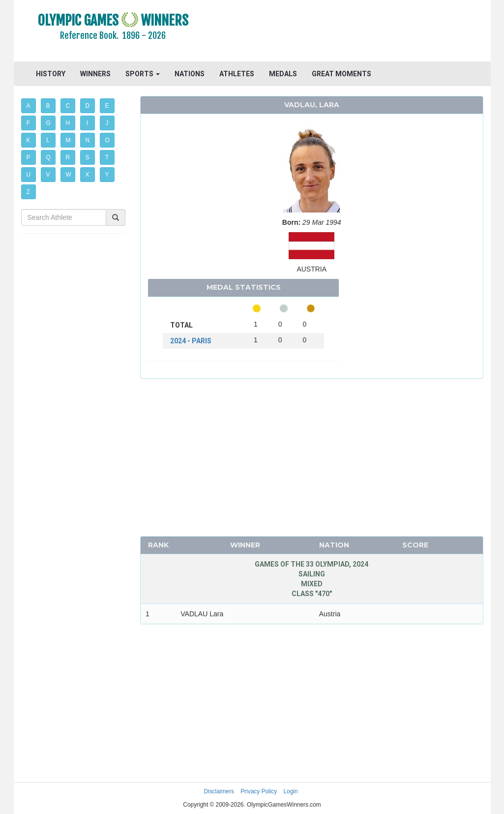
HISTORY (51, 74)
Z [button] (28, 192)
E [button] (107, 106)
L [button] (48, 140)
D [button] (88, 106)
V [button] (48, 175)
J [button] (107, 123)
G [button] (48, 123)
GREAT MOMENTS (341, 74)
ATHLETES (237, 74)
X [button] (88, 175)
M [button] (68, 140)
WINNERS (95, 74)
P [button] (29, 157)
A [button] (29, 106)
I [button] (87, 123)
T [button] (107, 157)
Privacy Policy (259, 791)
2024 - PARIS (191, 341)
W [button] (69, 175)
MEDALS (283, 74)
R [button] (68, 157)
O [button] (107, 140)
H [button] (68, 123)
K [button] (29, 140)
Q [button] (48, 157)
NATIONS (190, 74)
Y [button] (107, 175)
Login (291, 791)
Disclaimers (219, 791)
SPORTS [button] (143, 74)
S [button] (88, 157)
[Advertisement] (352, 32)
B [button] (48, 106)
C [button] (68, 106)
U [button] (29, 175)
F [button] (28, 123)
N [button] (88, 140)
